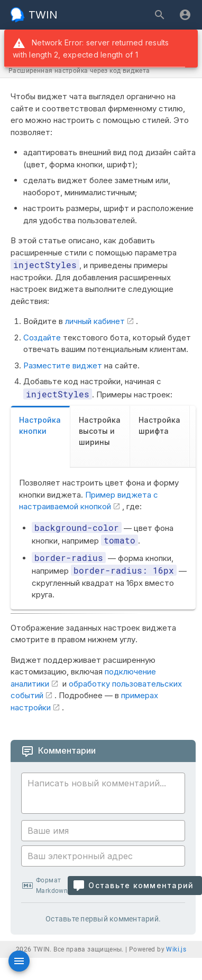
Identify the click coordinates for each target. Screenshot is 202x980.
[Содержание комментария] (106, 795)
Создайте (42, 337)
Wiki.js (176, 949)
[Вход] (185, 15)
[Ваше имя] (103, 831)
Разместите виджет (63, 365)
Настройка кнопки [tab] (40, 425)
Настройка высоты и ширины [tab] (100, 431)
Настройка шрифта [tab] (159, 425)
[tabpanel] (103, 539)
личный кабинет (95, 321)
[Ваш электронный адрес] (103, 856)
